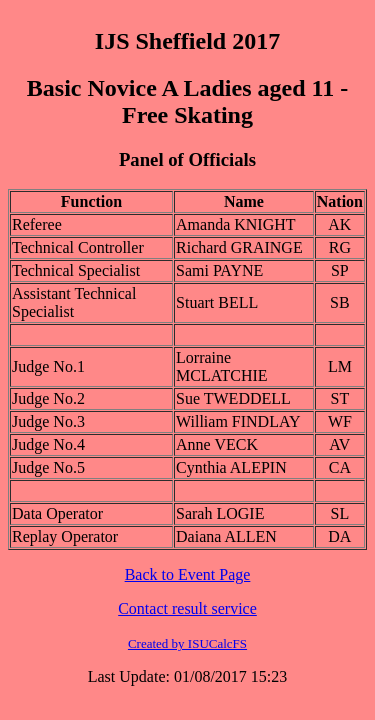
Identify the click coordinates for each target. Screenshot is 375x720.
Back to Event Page (188, 574)
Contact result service (187, 608)
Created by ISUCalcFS (187, 643)
